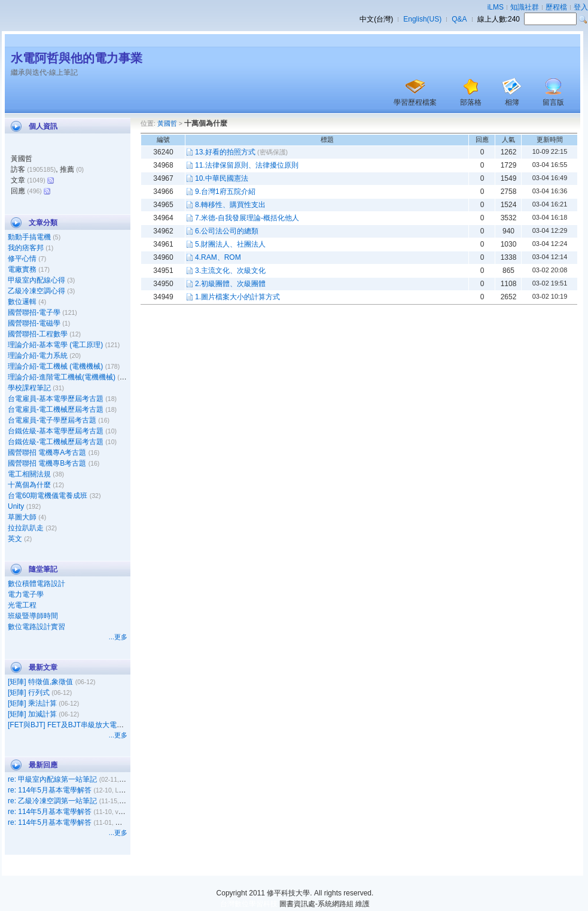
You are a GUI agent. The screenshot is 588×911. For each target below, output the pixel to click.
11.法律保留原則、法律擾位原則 (247, 165)
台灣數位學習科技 (249, 904)
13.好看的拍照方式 (225, 152)
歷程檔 (556, 7)
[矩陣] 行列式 (29, 693)
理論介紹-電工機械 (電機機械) (55, 366)
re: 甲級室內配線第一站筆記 (52, 779)
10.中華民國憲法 (222, 178)
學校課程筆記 (29, 388)
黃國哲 (167, 123)
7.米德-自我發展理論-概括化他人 (247, 218)
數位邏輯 (22, 302)
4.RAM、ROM (218, 257)
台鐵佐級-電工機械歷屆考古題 (56, 442)
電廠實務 (22, 269)
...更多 (118, 637)
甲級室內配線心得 (36, 280)
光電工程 (22, 605)
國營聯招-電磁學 (34, 323)
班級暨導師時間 (33, 616)
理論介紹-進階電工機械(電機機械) (62, 377)
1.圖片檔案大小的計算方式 (237, 297)
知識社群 (525, 7)
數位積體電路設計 (36, 584)
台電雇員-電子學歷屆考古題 (52, 420)
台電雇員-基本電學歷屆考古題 (56, 399)
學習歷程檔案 (415, 102)
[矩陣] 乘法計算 (32, 703)
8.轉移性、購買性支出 (230, 205)
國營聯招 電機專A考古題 (47, 453)
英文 (15, 539)
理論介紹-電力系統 (38, 356)
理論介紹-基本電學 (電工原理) (55, 345)
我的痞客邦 (26, 248)
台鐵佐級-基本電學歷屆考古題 (56, 431)
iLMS (496, 7)
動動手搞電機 (29, 237)
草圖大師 (22, 517)
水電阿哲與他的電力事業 (77, 58)
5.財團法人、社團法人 (230, 244)
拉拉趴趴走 (26, 528)
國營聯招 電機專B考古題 (47, 463)
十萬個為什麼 (29, 485)
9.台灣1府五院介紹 (225, 192)
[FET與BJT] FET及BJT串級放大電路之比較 (77, 725)
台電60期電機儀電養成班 (48, 496)
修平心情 (22, 259)
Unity (16, 506)
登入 (581, 7)
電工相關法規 (29, 474)
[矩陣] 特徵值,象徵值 (40, 682)
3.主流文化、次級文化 (230, 271)
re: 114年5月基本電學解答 (50, 790)
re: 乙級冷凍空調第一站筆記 (52, 801)
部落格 (471, 102)
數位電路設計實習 (36, 627)
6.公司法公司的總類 (227, 231)
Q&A (459, 19)
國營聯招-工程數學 (38, 334)
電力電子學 (26, 594)
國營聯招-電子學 (34, 312)
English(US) (422, 19)
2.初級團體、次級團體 (230, 284)
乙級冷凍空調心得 (36, 291)
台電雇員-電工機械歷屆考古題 (56, 409)
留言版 (553, 102)
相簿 (512, 102)
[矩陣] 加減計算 (32, 714)
